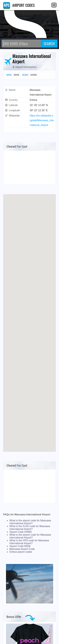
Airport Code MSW (20, 546)
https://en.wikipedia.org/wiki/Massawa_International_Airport (42, 120)
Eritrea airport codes (21, 552)
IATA (9, 75)
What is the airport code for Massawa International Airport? (30, 522)
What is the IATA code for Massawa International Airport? (29, 542)
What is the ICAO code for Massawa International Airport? (30, 528)
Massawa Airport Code (22, 549)
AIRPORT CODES (19, 5)
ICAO (25, 75)
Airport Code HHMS (21, 532)
